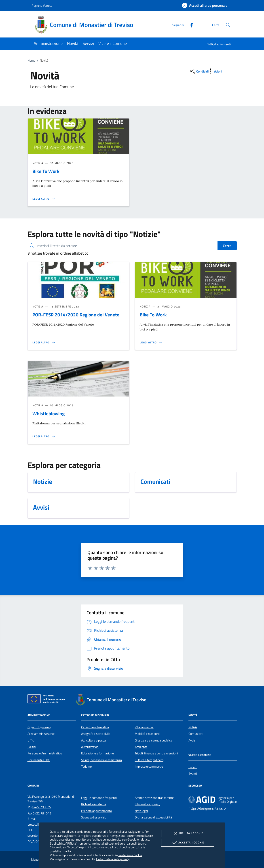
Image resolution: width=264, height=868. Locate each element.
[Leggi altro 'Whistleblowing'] (44, 436)
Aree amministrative (41, 734)
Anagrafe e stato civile (96, 734)
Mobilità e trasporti (147, 734)
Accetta (188, 843)
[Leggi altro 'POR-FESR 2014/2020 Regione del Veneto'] (44, 343)
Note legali (142, 811)
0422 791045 (42, 813)
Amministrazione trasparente (154, 798)
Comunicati (196, 734)
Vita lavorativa (144, 727)
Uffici (31, 740)
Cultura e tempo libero (149, 760)
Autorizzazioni (90, 747)
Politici (32, 747)
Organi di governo (39, 727)
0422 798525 (42, 807)
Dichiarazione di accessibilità (153, 817)
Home (31, 60)
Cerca (227, 246)
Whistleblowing (49, 413)
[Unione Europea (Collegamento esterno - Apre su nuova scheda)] (47, 700)
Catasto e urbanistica (95, 727)
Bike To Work (46, 171)
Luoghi (193, 767)
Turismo (86, 766)
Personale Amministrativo (45, 753)
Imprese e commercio (149, 766)
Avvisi (192, 740)
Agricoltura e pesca (93, 740)
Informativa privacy (148, 804)
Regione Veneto (42, 5)
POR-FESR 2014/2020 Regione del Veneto (76, 315)
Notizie (193, 727)
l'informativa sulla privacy (113, 859)
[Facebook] (190, 25)
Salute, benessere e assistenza (101, 760)
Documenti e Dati (39, 760)
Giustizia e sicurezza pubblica (153, 740)
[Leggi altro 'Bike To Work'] (44, 199)
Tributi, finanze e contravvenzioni (156, 753)
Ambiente (141, 747)
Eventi (193, 774)
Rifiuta (188, 833)
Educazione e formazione (97, 753)
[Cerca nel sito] (228, 25)
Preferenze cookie (130, 855)
